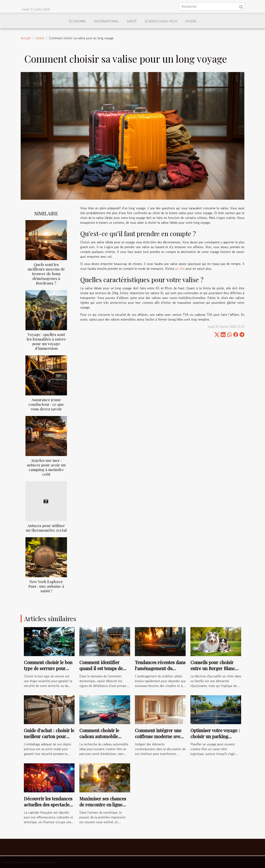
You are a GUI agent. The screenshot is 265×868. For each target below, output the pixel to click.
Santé (132, 21)
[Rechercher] (212, 6)
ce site (180, 269)
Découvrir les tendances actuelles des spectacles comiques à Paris (48, 804)
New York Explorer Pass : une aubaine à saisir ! (46, 586)
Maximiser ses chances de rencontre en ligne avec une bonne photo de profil (104, 807)
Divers (191, 21)
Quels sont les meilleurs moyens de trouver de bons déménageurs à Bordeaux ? (46, 274)
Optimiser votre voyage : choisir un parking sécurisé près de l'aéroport (215, 739)
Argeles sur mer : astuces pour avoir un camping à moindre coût (46, 467)
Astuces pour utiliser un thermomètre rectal (46, 528)
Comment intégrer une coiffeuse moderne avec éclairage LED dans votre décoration (159, 739)
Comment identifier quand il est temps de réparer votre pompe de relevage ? (103, 671)
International (106, 21)
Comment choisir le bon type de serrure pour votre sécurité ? (48, 668)
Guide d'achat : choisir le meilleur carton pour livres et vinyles (49, 736)
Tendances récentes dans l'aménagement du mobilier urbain (160, 668)
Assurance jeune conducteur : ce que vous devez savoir (46, 404)
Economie (77, 21)
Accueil (26, 38)
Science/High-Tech (161, 21)
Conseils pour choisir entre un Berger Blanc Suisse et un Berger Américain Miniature (213, 671)
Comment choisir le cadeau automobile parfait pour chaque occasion (100, 739)
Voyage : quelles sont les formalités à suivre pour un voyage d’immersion (46, 341)
